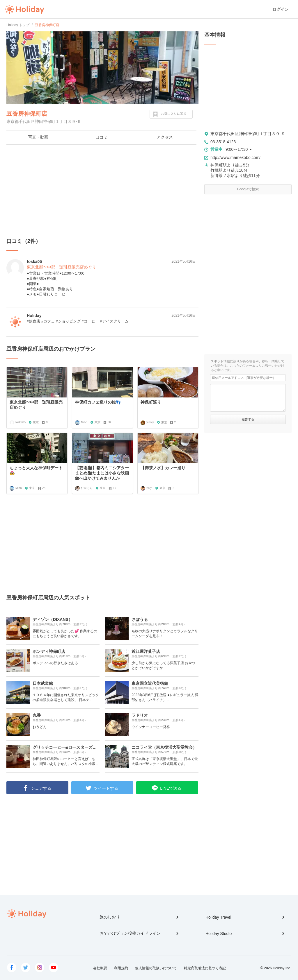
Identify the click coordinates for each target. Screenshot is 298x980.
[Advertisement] (102, 191)
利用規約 (121, 968)
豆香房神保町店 (27, 114)
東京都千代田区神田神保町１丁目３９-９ (248, 134)
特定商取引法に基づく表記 (205, 968)
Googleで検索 (248, 189)
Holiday (24, 9)
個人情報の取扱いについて (156, 968)
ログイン (281, 9)
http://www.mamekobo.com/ (235, 157)
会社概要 (100, 968)
